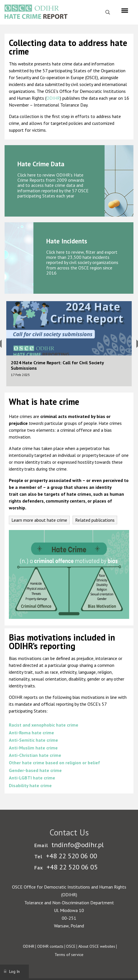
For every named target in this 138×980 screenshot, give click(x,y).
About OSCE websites (97, 946)
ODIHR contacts (50, 946)
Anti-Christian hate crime (35, 755)
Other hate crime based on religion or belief (54, 763)
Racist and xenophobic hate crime (44, 725)
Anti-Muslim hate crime (33, 748)
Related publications (95, 520)
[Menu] (125, 11)
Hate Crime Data (41, 164)
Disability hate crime (30, 785)
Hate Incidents (67, 241)
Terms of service (69, 955)
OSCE (71, 946)
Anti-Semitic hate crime (33, 740)
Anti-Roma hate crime (31, 733)
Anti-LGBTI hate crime (32, 778)
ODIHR (53, 98)
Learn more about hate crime (39, 520)
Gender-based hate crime (35, 770)
